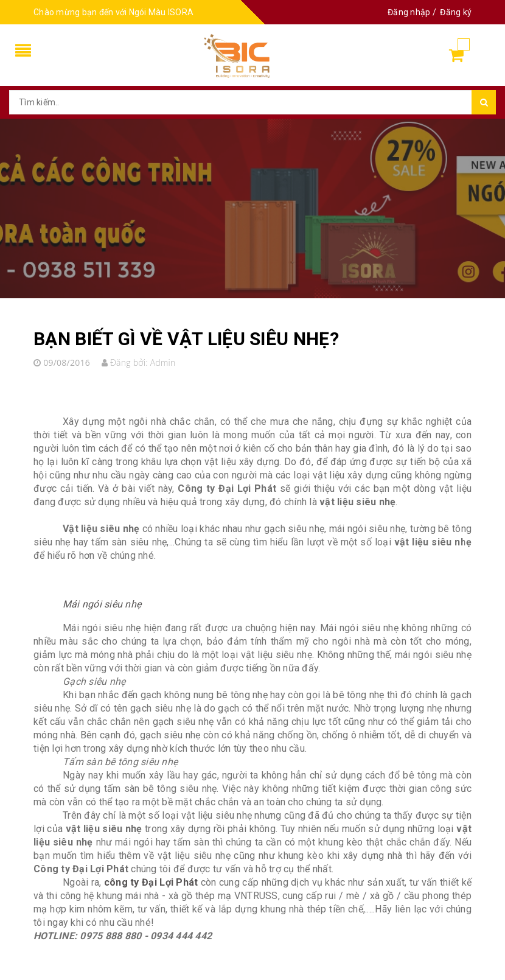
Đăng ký (456, 12)
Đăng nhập (409, 12)
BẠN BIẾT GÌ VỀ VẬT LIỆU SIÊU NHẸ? (186, 339)
